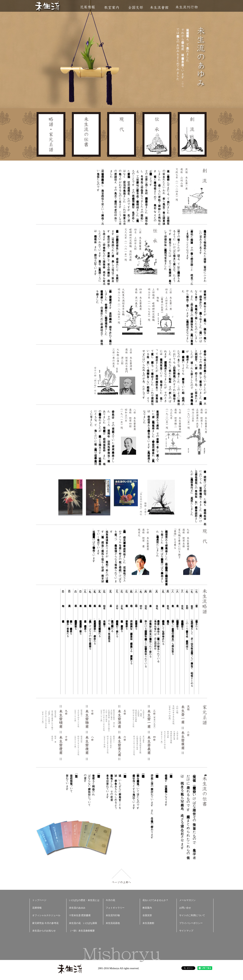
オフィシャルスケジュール (46, 915)
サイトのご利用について (192, 915)
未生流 (47, 6)
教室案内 (112, 7)
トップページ (39, 900)
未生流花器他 (113, 923)
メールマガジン (187, 900)
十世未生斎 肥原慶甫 (80, 915)
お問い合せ (185, 908)
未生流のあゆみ (77, 908)
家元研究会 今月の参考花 (45, 923)
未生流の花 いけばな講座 (83, 923)
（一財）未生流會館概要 (82, 931)
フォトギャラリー (115, 908)
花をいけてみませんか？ (155, 900)
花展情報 (88, 7)
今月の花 (110, 900)
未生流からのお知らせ (44, 931)
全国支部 (135, 7)
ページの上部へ (121, 876)
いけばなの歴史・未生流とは (84, 900)
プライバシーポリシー (191, 923)
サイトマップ (186, 931)
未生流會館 (159, 7)
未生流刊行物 (187, 7)
